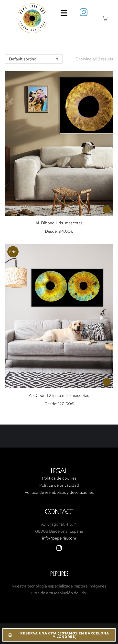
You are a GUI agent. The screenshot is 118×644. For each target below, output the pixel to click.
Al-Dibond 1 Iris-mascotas (59, 223)
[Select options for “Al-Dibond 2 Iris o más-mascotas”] (107, 382)
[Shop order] (34, 59)
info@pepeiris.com (59, 538)
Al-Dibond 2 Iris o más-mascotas (59, 395)
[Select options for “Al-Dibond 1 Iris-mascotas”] (107, 209)
